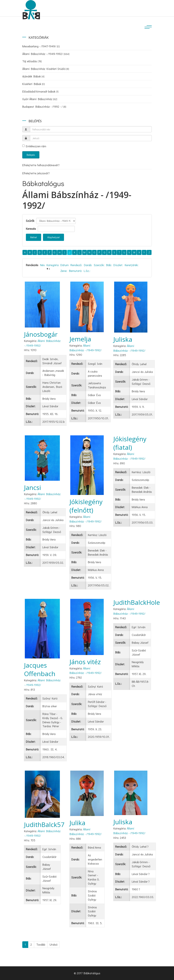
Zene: (64, 271)
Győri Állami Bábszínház (40, 99)
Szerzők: (99, 265)
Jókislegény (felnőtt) (86, 506)
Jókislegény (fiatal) (130, 443)
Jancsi (33, 487)
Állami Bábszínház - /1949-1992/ (46, 54)
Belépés (31, 155)
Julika (77, 823)
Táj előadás (32, 61)
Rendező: (76, 265)
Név (42, 265)
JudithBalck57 (44, 825)
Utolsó (53, 944)
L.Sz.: (87, 271)
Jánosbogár (41, 334)
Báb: (109, 265)
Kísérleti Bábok (34, 84)
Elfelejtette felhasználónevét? (41, 165)
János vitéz (85, 662)
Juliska (123, 339)
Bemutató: (75, 271)
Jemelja (80, 339)
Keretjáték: (132, 265)
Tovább (41, 944)
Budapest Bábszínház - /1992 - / (44, 106)
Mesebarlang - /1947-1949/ (41, 46)
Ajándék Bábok (33, 76)
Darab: (88, 265)
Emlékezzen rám (34, 146)
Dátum (65, 265)
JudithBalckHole (137, 602)
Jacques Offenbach (40, 669)
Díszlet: (118, 265)
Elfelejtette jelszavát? (36, 173)
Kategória (53, 265)
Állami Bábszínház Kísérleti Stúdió (46, 69)
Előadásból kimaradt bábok (40, 91)
